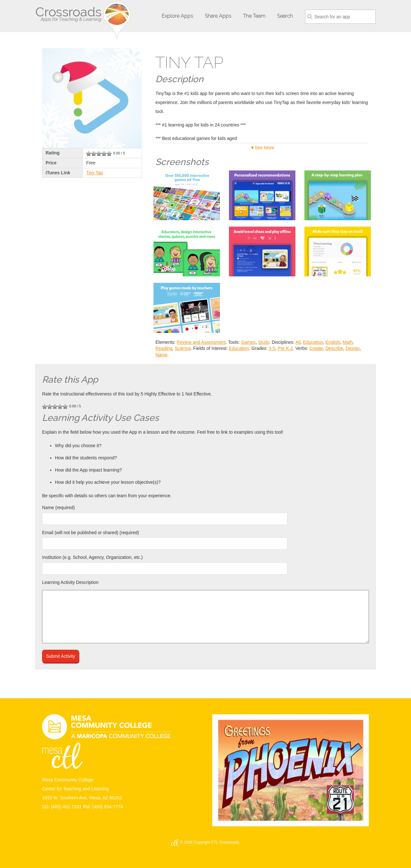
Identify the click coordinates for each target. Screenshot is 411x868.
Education (313, 342)
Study (264, 342)
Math (348, 342)
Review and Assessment (201, 342)
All (298, 342)
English (333, 342)
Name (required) (58, 508)
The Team (254, 16)
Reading (164, 348)
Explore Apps (178, 16)
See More (264, 148)
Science (183, 348)
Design (353, 348)
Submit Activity (61, 656)
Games (248, 342)
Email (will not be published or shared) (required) (91, 533)
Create (316, 348)
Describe (334, 348)
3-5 (272, 348)
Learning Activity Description (70, 582)
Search (285, 16)
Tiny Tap (94, 173)
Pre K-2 (285, 348)
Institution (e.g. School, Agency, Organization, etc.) (92, 557)
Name (161, 355)
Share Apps (218, 16)
